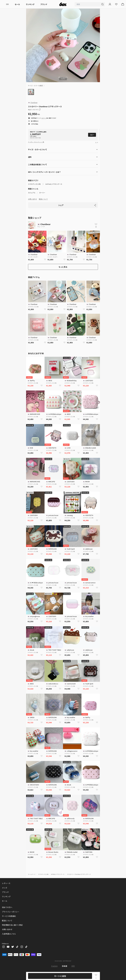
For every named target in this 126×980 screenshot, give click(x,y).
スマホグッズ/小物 (34, 184)
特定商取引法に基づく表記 (12, 925)
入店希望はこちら (9, 934)
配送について (43, 199)
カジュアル (32, 193)
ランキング (30, 4)
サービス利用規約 (9, 916)
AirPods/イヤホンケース (54, 184)
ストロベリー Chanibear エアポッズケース (79, 874)
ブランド (44, 4)
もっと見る (63, 267)
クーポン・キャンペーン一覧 (36, 142)
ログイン (44, 118)
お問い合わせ (32, 199)
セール (17, 4)
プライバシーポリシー (11, 912)
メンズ (5, 888)
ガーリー (42, 193)
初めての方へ (7, 907)
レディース (6, 883)
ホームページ (32, 874)
